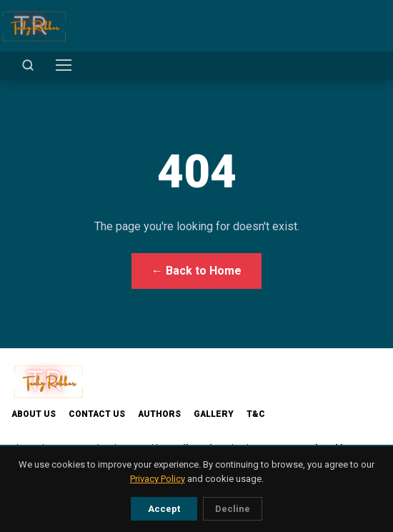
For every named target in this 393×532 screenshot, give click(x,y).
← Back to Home (196, 271)
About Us (34, 414)
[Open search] (28, 65)
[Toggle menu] (64, 65)
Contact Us (97, 414)
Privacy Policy (158, 479)
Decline (233, 509)
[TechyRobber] (34, 26)
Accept (164, 509)
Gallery (214, 414)
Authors (159, 414)
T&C (256, 414)
